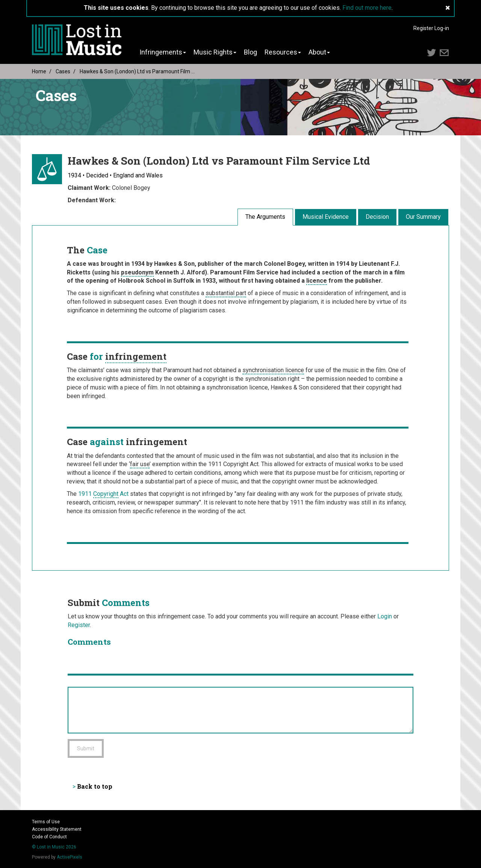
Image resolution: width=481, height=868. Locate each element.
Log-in (442, 28)
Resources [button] (283, 52)
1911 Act (103, 494)
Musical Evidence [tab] (326, 217)
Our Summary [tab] (423, 217)
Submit (86, 748)
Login (385, 616)
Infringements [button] (163, 52)
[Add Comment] (240, 710)
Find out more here (367, 8)
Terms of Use (46, 822)
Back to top (95, 786)
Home (39, 71)
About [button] (319, 52)
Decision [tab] (377, 217)
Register (423, 28)
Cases (63, 71)
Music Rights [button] (215, 52)
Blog (250, 52)
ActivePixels (70, 857)
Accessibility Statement (57, 829)
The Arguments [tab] (265, 217)
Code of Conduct (49, 837)
